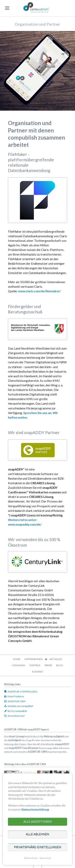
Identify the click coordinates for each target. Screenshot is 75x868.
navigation (7, 8)
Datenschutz (31, 858)
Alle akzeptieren (37, 821)
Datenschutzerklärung (35, 809)
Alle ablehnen (37, 834)
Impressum (45, 858)
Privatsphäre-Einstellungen (37, 847)
